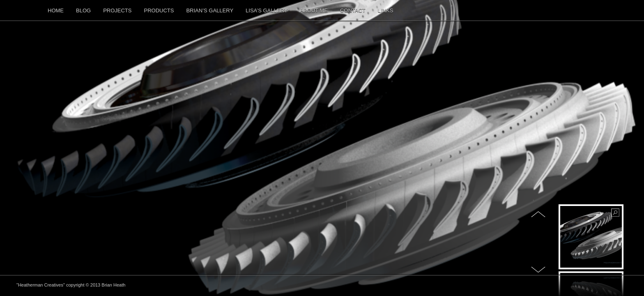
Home (56, 10)
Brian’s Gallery (210, 10)
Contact (353, 10)
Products (159, 10)
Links (386, 10)
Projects (117, 10)
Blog (83, 10)
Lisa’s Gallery (267, 10)
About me (314, 10)
